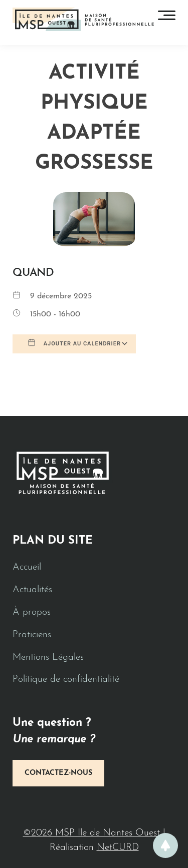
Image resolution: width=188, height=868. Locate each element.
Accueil (27, 567)
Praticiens (32, 635)
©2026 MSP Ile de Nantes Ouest (93, 833)
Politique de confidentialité (66, 680)
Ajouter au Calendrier (74, 343)
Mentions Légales (48, 658)
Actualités (32, 590)
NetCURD (118, 848)
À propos (32, 612)
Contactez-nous (58, 773)
